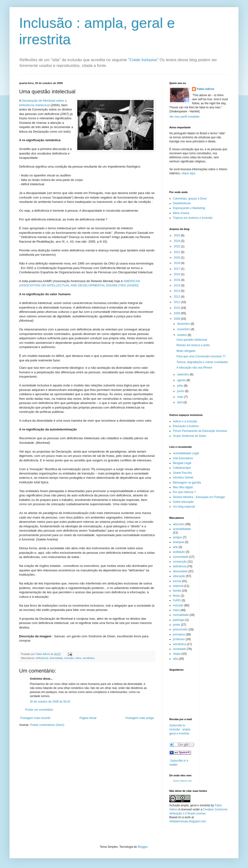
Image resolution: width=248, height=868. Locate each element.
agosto (182, 380)
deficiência (42, 658)
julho (181, 386)
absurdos (179, 524)
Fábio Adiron (206, 89)
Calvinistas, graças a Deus (190, 199)
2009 (177, 313)
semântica (89, 658)
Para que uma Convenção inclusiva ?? (201, 356)
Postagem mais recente (35, 718)
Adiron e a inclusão (185, 421)
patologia (179, 620)
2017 (177, 269)
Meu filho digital (183, 487)
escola (177, 581)
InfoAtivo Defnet (183, 478)
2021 (177, 252)
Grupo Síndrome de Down (189, 436)
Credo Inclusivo (143, 60)
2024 (177, 241)
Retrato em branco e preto (193, 345)
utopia (177, 654)
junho (181, 391)
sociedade (179, 649)
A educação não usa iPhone (194, 368)
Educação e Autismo (186, 426)
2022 (177, 246)
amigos (178, 537)
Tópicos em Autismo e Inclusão (193, 218)
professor (179, 639)
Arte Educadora (183, 458)
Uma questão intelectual (192, 340)
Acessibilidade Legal (186, 453)
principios (179, 634)
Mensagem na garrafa (187, 483)
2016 (177, 274)
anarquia (178, 542)
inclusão (69, 658)
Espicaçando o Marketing (189, 208)
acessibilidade (182, 529)
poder (177, 625)
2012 (177, 297)
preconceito (180, 629)
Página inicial (88, 718)
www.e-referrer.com (182, 781)
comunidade (181, 557)
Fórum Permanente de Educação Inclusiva (200, 431)
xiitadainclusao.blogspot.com (188, 821)
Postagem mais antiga (140, 718)
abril (180, 402)
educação (179, 576)
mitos (78, 658)
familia (177, 591)
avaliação (179, 552)
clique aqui (188, 173)
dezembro (184, 324)
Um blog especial (184, 507)
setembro (183, 374)
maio (181, 397)
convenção (180, 562)
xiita (175, 659)
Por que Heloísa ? (184, 492)
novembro (184, 329)
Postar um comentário (39, 710)
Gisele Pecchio (182, 473)
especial (178, 586)
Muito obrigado (186, 351)
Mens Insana (181, 213)
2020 (177, 258)
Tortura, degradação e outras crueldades (202, 362)
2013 (177, 291)
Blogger (143, 847)
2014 (177, 285)
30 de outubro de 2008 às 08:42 (50, 702)
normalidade (181, 615)
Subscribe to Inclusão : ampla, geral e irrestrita (180, 729)
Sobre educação (183, 502)
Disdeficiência (182, 203)
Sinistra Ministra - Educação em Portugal (199, 497)
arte (175, 547)
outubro (182, 335)
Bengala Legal (182, 463)
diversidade (56, 658)
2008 (177, 319)
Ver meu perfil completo (184, 117)
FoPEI (177, 600)
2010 (177, 308)
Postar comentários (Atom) (47, 725)
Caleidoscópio (182, 468)
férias (176, 596)
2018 (177, 263)
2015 (177, 280)
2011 (177, 302)
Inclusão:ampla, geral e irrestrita (190, 805)
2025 (177, 235)
